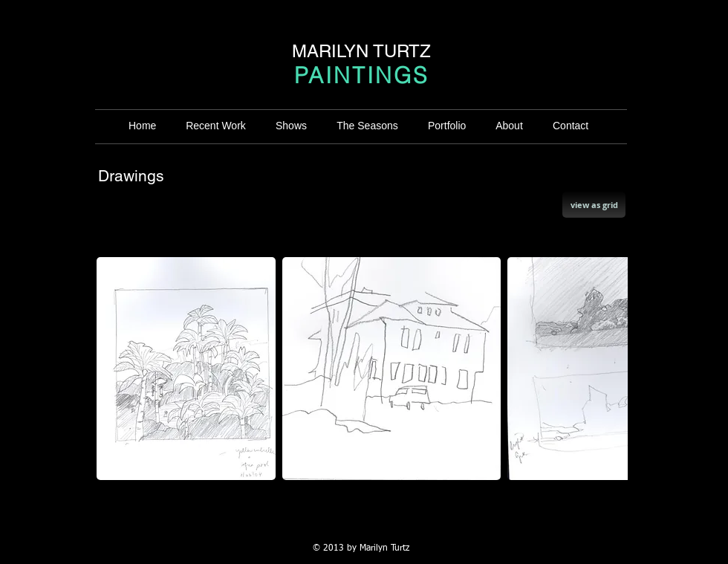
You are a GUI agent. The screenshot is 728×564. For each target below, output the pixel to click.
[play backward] (115, 369)
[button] (186, 369)
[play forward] (609, 369)
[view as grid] (594, 205)
